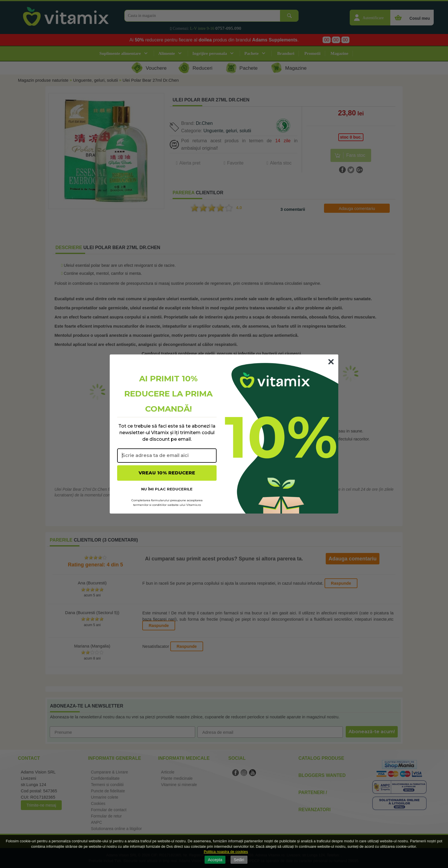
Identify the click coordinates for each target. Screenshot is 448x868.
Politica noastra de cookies (226, 852)
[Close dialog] (331, 362)
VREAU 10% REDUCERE (167, 473)
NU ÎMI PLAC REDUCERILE (167, 489)
